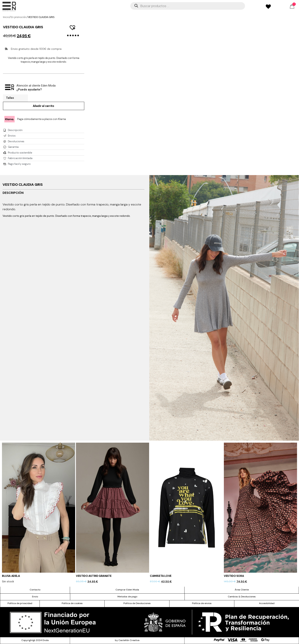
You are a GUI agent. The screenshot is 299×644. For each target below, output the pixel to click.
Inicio (6, 17)
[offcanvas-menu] (9, 6)
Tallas (10, 98)
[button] (71, 25)
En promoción (18, 17)
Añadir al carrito (44, 106)
